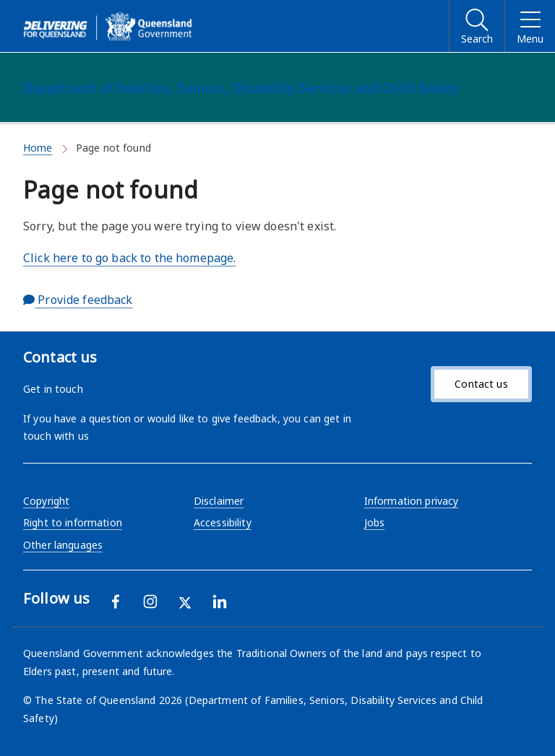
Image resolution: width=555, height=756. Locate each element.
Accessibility (223, 522)
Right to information (73, 522)
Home (38, 148)
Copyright (46, 501)
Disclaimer (219, 501)
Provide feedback (78, 300)
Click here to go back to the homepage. (129, 258)
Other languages (63, 545)
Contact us (481, 384)
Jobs (375, 522)
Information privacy (412, 501)
